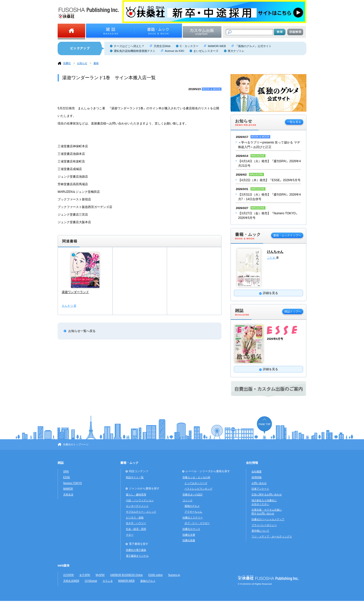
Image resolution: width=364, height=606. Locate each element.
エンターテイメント (137, 506)
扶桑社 (67, 63)
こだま (271, 258)
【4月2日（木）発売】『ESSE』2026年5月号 (269, 180)
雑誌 (61, 463)
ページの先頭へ (264, 425)
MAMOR (68, 489)
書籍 (96, 63)
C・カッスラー (189, 46)
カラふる (108, 581)
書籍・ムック (129, 463)
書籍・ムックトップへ (287, 235)
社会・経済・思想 (136, 529)
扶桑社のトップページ (76, 444)
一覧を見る (294, 122)
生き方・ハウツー (136, 523)
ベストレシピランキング (198, 489)
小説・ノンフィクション (140, 500)
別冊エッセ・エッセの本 (196, 477)
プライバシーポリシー (264, 525)
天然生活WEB (71, 581)
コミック (188, 500)
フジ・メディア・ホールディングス (272, 537)
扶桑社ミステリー (193, 518)
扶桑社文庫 (189, 535)
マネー (130, 535)
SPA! (66, 472)
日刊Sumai (91, 581)
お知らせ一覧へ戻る (82, 331)
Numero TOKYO (73, 483)
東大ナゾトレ (236, 51)
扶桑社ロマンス (191, 529)
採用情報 (257, 477)
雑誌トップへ (293, 311)
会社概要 (257, 472)
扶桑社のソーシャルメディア (268, 519)
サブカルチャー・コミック (141, 512)
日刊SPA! (69, 575)
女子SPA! (85, 575)
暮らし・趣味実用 (136, 495)
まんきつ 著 (69, 306)
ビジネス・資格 (135, 518)
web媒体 (64, 566)
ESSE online (156, 575)
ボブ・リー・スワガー (197, 523)
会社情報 (252, 463)
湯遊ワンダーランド (75, 292)
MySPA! (100, 575)
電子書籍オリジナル (137, 556)
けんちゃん (275, 252)
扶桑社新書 (189, 540)
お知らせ (82, 63)
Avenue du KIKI (174, 51)
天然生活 (68, 495)
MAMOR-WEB (217, 46)
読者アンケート (260, 489)
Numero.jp (174, 575)
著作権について (260, 531)
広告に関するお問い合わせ (267, 495)
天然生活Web (162, 46)
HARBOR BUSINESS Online (127, 575)
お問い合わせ (259, 483)
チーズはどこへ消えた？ (129, 46)
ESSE (67, 477)
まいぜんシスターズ (206, 51)
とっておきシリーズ (196, 483)
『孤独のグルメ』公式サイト (253, 46)
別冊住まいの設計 (193, 495)
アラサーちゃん (193, 512)
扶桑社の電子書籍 (136, 550)
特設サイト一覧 (135, 477)
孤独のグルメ (192, 506)
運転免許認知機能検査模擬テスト (135, 51)
